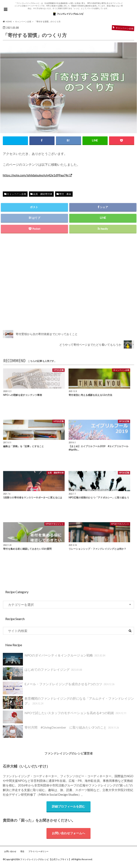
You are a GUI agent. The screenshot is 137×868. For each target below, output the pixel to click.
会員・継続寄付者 (43, 194)
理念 (22, 854)
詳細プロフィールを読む (68, 808)
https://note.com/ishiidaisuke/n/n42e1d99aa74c (36, 175)
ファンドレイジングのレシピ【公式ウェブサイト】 (46, 862)
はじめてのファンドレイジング (43, 675)
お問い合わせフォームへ (68, 835)
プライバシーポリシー (38, 854)
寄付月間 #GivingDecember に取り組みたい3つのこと (61, 733)
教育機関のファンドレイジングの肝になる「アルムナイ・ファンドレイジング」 (68, 704)
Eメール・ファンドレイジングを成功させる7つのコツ (59, 689)
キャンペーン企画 (16, 194)
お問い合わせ (10, 854)
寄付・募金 (65, 194)
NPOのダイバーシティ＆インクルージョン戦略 (55, 660)
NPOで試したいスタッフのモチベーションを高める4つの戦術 (65, 718)
